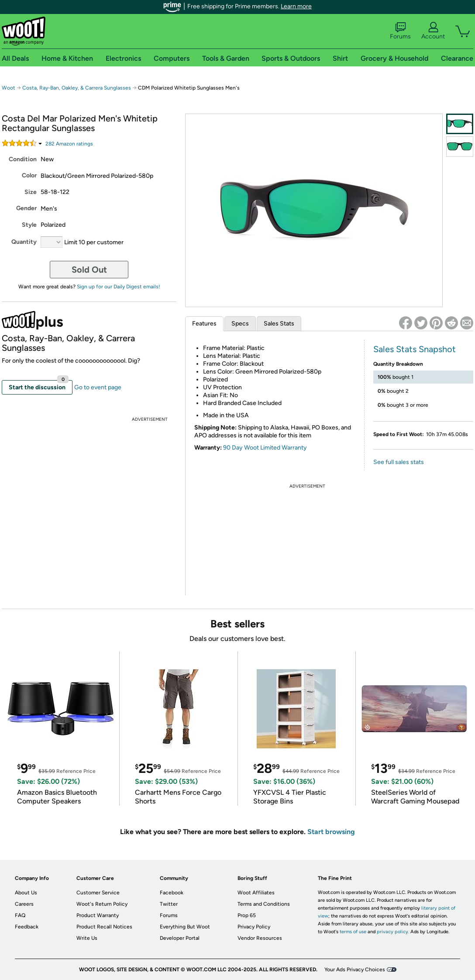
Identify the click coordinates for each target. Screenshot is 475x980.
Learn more (296, 6)
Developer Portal (180, 938)
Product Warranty (98, 915)
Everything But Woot (185, 927)
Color (29, 175)
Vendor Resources (260, 938)
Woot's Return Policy (102, 904)
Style (29, 225)
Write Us (87, 938)
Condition (23, 159)
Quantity (24, 242)
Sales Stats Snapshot (415, 349)
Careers (24, 904)
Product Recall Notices (104, 927)
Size (31, 192)
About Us (26, 893)
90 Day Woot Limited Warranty (265, 448)
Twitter (169, 904)
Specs (240, 324)
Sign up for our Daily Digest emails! (119, 287)
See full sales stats (399, 462)
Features (204, 324)
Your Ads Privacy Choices (355, 970)
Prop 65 (247, 915)
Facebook (172, 893)
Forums (400, 31)
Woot (9, 88)
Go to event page (98, 387)
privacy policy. (393, 932)
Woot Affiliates (256, 893)
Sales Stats (279, 324)
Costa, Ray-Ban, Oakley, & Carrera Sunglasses (77, 88)
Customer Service (98, 893)
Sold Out (89, 270)
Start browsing (331, 832)
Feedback (27, 927)
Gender (26, 208)
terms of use (353, 932)
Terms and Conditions (264, 904)
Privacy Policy (254, 927)
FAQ (20, 915)
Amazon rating (69, 144)
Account (433, 31)
